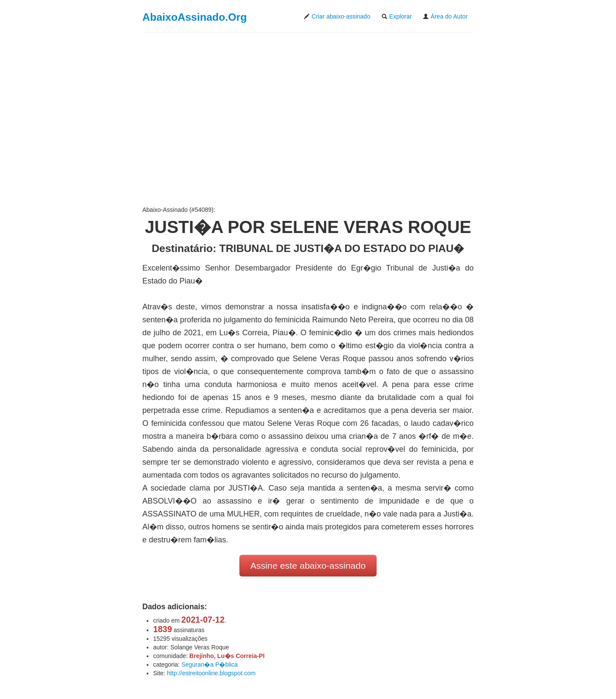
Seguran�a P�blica (209, 664)
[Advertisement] (308, 119)
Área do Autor (445, 16)
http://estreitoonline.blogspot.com (211, 673)
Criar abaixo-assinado (337, 16)
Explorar (396, 16)
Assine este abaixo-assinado (308, 565)
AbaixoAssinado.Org (195, 17)
